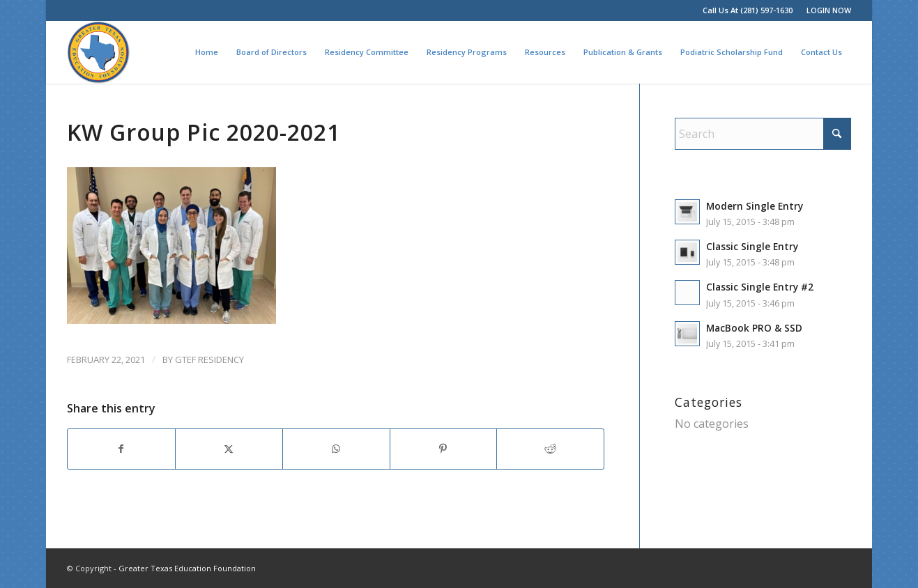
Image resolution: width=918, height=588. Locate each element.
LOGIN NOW (829, 10)
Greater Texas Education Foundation (187, 568)
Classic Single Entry (752, 246)
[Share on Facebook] (121, 449)
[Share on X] (229, 449)
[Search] (763, 134)
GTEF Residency (209, 359)
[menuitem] (825, 10)
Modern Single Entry (755, 206)
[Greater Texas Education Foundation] (98, 52)
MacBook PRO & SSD (754, 328)
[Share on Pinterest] (444, 449)
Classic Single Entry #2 (760, 287)
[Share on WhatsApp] (336, 449)
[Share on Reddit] (550, 449)
